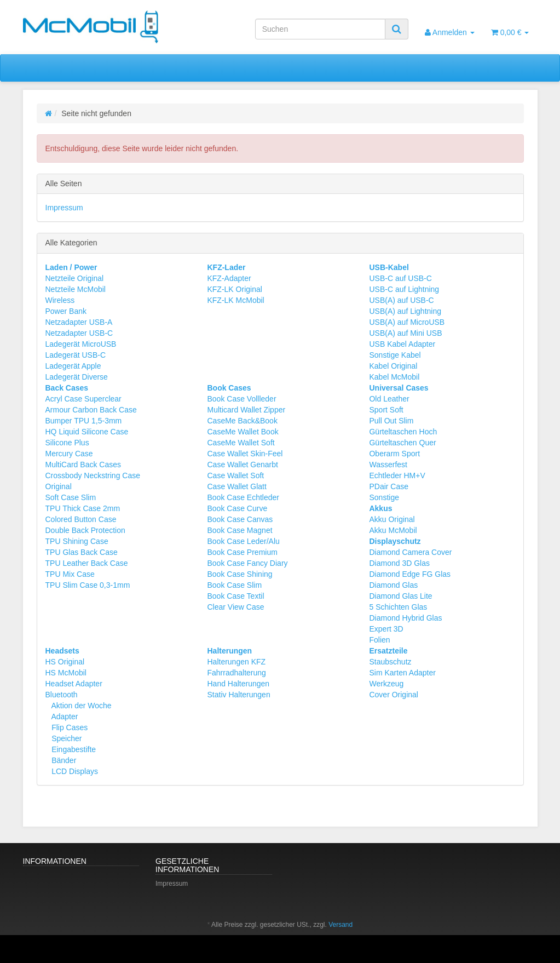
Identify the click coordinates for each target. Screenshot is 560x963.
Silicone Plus (67, 443)
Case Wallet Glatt (236, 486)
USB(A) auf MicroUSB (407, 322)
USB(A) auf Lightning (405, 311)
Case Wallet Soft (235, 475)
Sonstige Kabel (395, 355)
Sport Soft (386, 410)
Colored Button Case (81, 519)
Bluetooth (62, 695)
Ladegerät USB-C (76, 355)
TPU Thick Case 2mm (83, 508)
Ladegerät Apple (73, 366)
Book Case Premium (242, 552)
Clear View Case (235, 607)
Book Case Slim (234, 585)
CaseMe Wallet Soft (241, 443)
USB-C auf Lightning (404, 289)
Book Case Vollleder (241, 399)
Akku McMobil (393, 530)
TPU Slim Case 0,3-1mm (88, 585)
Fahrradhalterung (236, 673)
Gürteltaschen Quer (402, 443)
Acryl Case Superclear (83, 399)
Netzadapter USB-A (79, 322)
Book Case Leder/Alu (243, 541)
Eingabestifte (73, 749)
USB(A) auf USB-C (401, 300)
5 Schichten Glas (398, 607)
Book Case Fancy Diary (247, 563)
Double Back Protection (85, 530)
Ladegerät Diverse (77, 377)
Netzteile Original (75, 278)
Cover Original (393, 695)
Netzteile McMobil (76, 289)
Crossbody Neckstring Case (93, 475)
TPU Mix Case (70, 574)
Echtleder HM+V (397, 475)
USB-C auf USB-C (400, 278)
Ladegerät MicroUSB (81, 344)
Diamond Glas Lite (400, 596)
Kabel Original (393, 366)
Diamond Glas (393, 585)
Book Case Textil (235, 596)
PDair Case (389, 486)
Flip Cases (68, 727)
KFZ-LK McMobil (235, 300)
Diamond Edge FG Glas (410, 574)
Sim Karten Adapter (402, 673)
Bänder (63, 760)
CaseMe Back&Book (242, 421)
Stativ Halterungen (238, 695)
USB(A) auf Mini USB (405, 333)
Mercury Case (69, 454)
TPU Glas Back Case (82, 552)
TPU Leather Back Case (87, 563)
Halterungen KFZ (236, 662)
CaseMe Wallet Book (243, 432)
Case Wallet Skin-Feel (245, 454)
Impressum (64, 208)
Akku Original (392, 519)
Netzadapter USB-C (79, 333)
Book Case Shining (239, 574)
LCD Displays (74, 771)
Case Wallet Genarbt (242, 465)
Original (59, 486)
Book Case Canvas (240, 519)
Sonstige (384, 497)
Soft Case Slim (71, 497)
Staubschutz (390, 662)
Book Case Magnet (239, 530)
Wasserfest (388, 465)
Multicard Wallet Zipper (246, 410)
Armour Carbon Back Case (91, 410)
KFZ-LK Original (234, 289)
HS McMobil (66, 673)
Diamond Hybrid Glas (405, 618)
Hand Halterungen (238, 684)
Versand (340, 925)
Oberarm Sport (394, 454)
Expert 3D (386, 629)
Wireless (60, 300)
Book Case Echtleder (243, 497)
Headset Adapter (74, 684)
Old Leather (389, 399)
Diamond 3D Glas (399, 563)
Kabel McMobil (394, 377)
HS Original (65, 662)
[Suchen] (320, 29)
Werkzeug (386, 684)
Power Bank (66, 311)
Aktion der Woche (80, 706)
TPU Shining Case (77, 541)
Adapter (63, 716)
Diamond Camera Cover (410, 552)
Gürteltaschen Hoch (403, 432)
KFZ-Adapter (229, 278)
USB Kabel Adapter (402, 344)
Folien (379, 640)
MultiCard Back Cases (83, 465)
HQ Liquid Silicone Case (87, 432)
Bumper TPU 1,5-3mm (84, 421)
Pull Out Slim (391, 421)
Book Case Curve (237, 508)
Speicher (65, 738)
